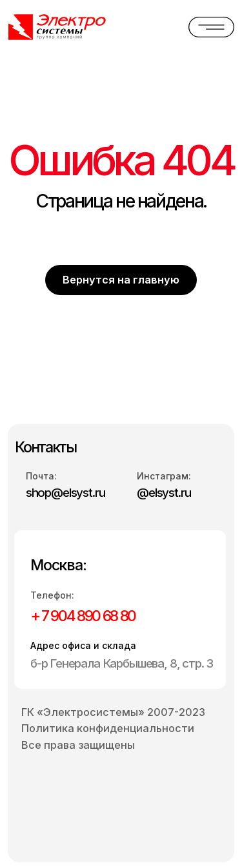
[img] (61, 27)
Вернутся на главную (121, 280)
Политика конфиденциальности (108, 728)
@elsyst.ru (164, 493)
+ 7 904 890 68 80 (83, 616)
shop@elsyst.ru (66, 493)
